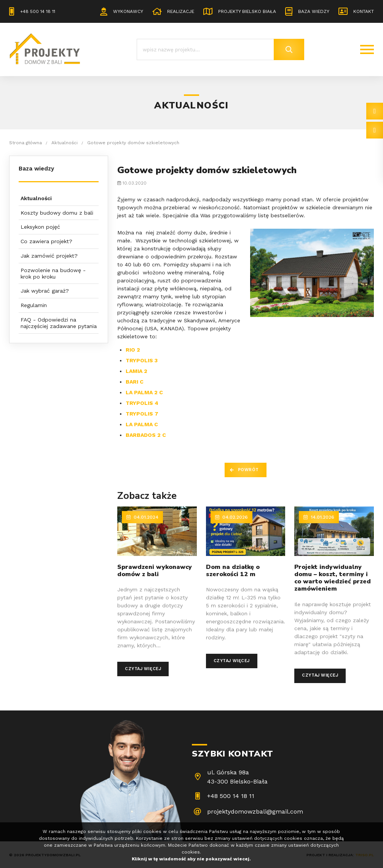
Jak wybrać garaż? (45, 291)
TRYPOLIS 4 (142, 403)
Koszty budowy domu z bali (57, 213)
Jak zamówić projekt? (49, 256)
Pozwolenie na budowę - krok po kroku (53, 273)
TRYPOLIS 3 (142, 360)
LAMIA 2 (136, 371)
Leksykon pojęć (40, 227)
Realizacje (181, 11)
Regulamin (34, 305)
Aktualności (36, 198)
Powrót (248, 470)
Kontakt (364, 11)
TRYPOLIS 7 (142, 414)
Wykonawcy (128, 11)
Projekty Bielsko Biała (247, 11)
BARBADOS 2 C (146, 435)
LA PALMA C (142, 424)
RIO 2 (133, 350)
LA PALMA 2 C (144, 392)
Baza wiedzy (314, 11)
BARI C (135, 382)
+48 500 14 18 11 (38, 11)
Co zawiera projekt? (46, 241)
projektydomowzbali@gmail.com (255, 811)
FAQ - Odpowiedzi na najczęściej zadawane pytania (59, 323)
